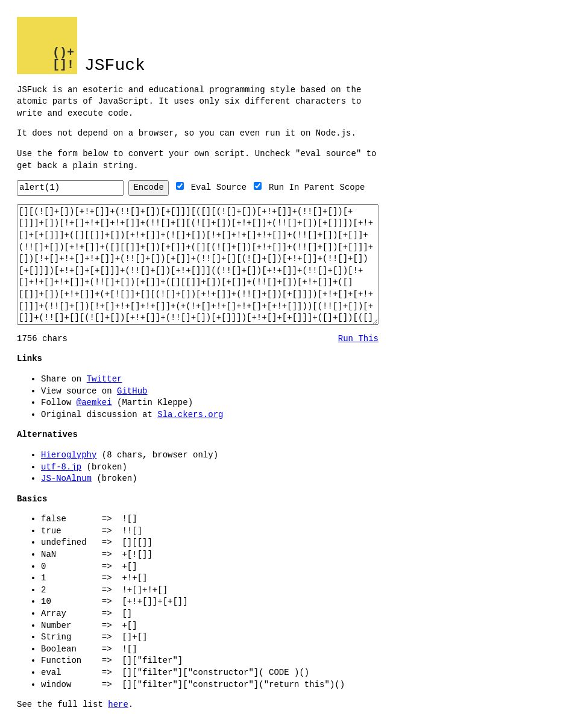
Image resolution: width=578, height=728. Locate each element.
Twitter (105, 379)
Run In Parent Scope (339, 188)
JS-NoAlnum (66, 479)
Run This (358, 339)
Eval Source (241, 188)
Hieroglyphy (69, 455)
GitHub (132, 391)
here (118, 705)
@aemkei (94, 403)
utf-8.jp (61, 467)
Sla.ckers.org (190, 415)
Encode (171, 188)
